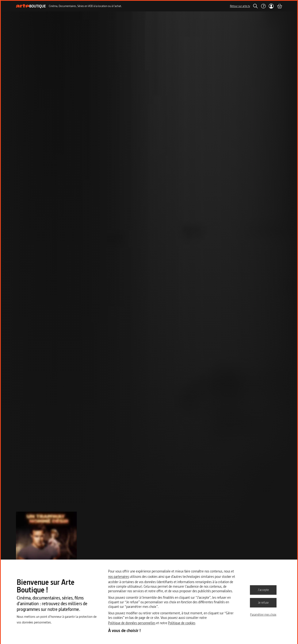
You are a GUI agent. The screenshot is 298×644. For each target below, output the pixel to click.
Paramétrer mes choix (263, 615)
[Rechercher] (255, 6)
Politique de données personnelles (132, 623)
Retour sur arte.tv (240, 6)
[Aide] (263, 6)
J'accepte (263, 590)
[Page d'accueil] (31, 6)
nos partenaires (119, 577)
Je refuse (263, 603)
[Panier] (279, 6)
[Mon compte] (271, 6)
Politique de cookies (182, 623)
